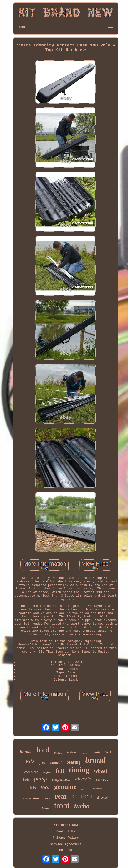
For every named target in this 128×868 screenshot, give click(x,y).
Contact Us (66, 831)
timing (79, 770)
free (43, 762)
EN (61, 851)
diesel (103, 797)
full (60, 771)
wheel (101, 771)
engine (47, 772)
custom (96, 788)
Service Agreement (66, 844)
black (108, 752)
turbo (82, 806)
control (56, 763)
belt (26, 779)
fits (33, 788)
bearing (73, 762)
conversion (31, 798)
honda (26, 752)
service (102, 779)
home (46, 808)
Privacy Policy (66, 838)
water (84, 789)
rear (61, 796)
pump (41, 778)
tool (45, 787)
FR (70, 851)
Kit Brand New (66, 825)
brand (95, 760)
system (71, 752)
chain (58, 753)
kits (30, 761)
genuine (65, 787)
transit (96, 752)
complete (31, 772)
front (62, 806)
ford (43, 750)
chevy (84, 753)
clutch (82, 796)
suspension (61, 779)
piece (47, 798)
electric (83, 779)
